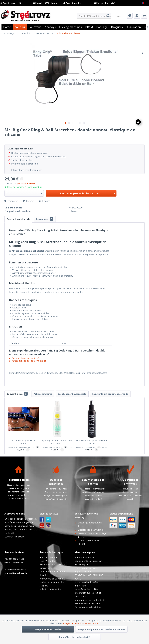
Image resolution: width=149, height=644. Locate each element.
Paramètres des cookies (86, 589)
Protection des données (86, 582)
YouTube (42, 526)
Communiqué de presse (87, 568)
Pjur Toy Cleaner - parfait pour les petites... (57, 442)
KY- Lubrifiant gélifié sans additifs (23, 442)
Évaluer (44, 201)
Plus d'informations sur (87, 623)
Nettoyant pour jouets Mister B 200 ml (92, 442)
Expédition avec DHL (12, 3)
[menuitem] (94, 16)
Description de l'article (18, 219)
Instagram (48, 526)
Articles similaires (43, 394)
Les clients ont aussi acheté (72, 394)
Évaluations (45, 219)
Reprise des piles (83, 572)
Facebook (42, 520)
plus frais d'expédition (26, 183)
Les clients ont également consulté (110, 394)
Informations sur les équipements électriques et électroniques (88, 561)
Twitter (48, 520)
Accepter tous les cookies (48, 629)
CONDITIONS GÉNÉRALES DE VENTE (89, 577)
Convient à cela (17, 394)
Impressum (80, 586)
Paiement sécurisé (104, 3)
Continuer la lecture (14, 537)
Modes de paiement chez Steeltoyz (52, 584)
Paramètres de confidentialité (75, 637)
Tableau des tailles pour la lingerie (53, 573)
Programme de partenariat (53, 579)
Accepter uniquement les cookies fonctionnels (101, 629)
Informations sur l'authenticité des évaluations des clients (90, 602)
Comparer (11, 201)
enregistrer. (69, 623)
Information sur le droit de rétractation (88, 595)
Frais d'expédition (48, 561)
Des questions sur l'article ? (24, 358)
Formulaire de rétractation (88, 607)
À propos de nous (48, 557)
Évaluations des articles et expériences (53, 566)
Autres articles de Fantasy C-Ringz (27, 361)
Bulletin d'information (50, 589)
